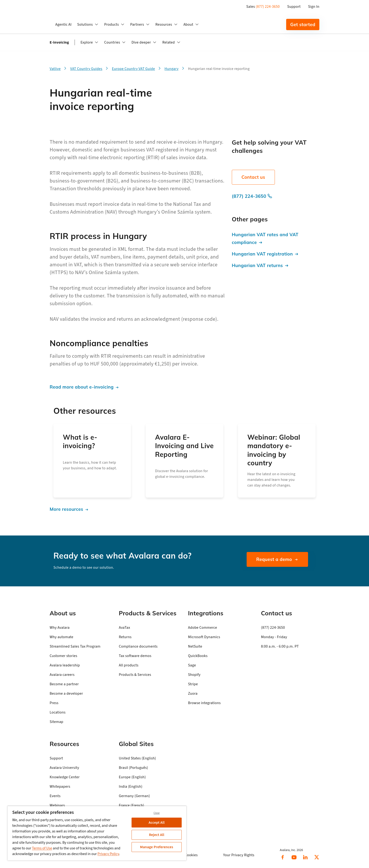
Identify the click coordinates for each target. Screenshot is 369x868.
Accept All (157, 823)
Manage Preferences (157, 847)
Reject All (157, 835)
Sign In (314, 7)
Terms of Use (42, 848)
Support (294, 7)
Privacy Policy (108, 854)
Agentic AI (63, 24)
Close (157, 813)
